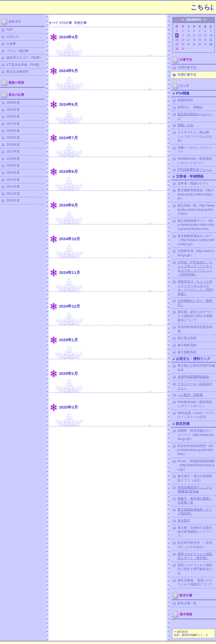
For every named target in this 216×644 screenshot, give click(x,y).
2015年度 (13, 165)
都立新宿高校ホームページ (195, 116)
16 (183, 40)
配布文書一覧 (187, 603)
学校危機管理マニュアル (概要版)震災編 (195, 490)
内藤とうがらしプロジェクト (195, 150)
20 (205, 40)
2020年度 (13, 131)
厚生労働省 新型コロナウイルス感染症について (195, 582)
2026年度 (13, 103)
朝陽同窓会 (185, 100)
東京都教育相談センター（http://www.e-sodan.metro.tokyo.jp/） (196, 240)
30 (183, 49)
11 (194, 35)
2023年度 (13, 110)
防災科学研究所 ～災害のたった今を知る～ (195, 545)
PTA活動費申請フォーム (195, 170)
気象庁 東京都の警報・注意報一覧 (195, 501)
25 (194, 44)
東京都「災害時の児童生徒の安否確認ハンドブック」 (195, 532)
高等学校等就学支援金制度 (195, 329)
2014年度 (13, 173)
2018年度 (13, 145)
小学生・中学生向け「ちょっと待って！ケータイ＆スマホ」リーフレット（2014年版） (195, 268)
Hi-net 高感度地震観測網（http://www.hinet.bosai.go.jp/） (196, 465)
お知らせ (13, 37)
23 (183, 44)
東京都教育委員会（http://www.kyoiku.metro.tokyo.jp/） (196, 194)
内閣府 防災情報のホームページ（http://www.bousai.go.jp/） (196, 435)
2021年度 (13, 124)
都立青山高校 (187, 338)
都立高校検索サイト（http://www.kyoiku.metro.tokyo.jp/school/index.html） (196, 225)
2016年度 (13, 159)
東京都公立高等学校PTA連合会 (196, 368)
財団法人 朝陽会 (190, 107)
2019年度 (13, 138)
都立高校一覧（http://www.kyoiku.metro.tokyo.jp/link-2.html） (196, 210)
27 (205, 44)
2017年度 (13, 152)
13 (205, 35)
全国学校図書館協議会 (193, 377)
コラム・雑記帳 (17, 51)
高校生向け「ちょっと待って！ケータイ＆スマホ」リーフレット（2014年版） (195, 288)
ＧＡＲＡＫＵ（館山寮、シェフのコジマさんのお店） (195, 136)
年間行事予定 (187, 75)
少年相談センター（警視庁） (195, 303)
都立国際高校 (187, 352)
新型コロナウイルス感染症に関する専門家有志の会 (195, 569)
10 (188, 35)
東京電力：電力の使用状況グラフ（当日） (195, 478)
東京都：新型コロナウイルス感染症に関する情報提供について (195, 316)
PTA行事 (66, 23)
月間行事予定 (187, 68)
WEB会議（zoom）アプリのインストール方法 (196, 415)
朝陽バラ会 (185, 125)
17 (188, 40)
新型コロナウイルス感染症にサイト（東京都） (195, 556)
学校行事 (80, 23)
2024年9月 (193, 20)
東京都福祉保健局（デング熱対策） (195, 512)
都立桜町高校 (187, 345)
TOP (9, 30)
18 (194, 40)
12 (200, 35)
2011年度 (13, 194)
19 (200, 40)
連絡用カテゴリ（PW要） (25, 58)
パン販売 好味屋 (190, 395)
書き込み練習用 (17, 72)
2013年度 (13, 180)
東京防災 (184, 521)
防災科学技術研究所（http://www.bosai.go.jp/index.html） (196, 450)
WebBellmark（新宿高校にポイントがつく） (195, 161)
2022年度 (13, 117)
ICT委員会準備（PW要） (24, 65)
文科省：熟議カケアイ (193, 183)
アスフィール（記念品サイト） (195, 386)
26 (200, 44)
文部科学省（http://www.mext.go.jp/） (196, 253)
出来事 (11, 44)
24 (188, 44)
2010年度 (13, 200)
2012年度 (13, 187)
